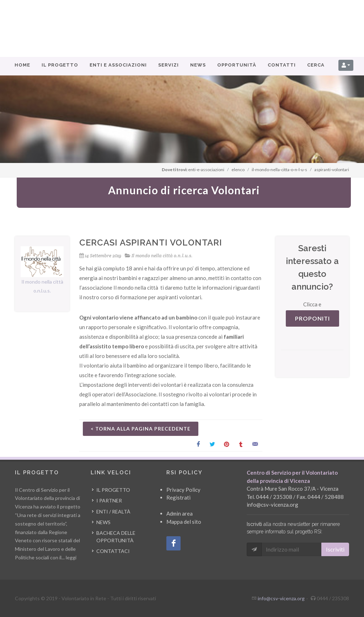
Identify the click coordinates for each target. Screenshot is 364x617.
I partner (109, 500)
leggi (71, 557)
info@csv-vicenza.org (272, 505)
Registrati (178, 497)
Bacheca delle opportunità (116, 537)
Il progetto (113, 490)
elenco (238, 170)
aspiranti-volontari (332, 170)
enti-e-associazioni (206, 170)
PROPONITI (312, 318)
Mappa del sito (184, 522)
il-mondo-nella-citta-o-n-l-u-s (279, 170)
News (103, 522)
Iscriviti (335, 549)
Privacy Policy (183, 490)
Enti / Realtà (113, 511)
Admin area (180, 513)
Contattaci (113, 551)
